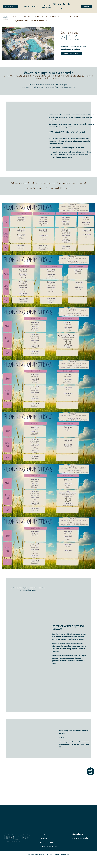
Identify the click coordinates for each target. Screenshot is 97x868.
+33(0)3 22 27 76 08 (31, 6)
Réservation (43, 838)
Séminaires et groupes (20, 21)
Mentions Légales (78, 834)
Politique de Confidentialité (80, 838)
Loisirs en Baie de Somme (58, 17)
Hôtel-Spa (27, 17)
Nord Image (66, 854)
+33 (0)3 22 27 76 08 (47, 842)
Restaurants (74, 17)
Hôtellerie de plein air (40, 17)
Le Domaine (17, 17)
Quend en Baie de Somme (39, 21)
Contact (42, 835)
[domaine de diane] (48, 815)
